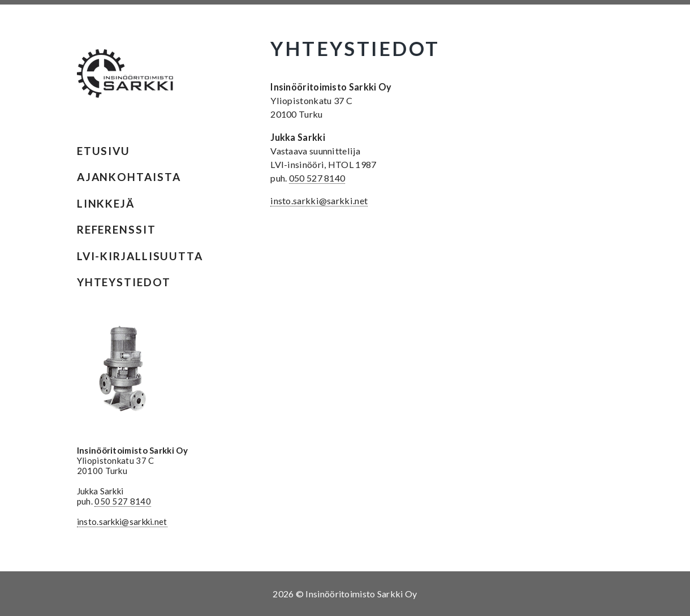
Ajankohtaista (129, 177)
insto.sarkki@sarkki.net (122, 522)
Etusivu (103, 151)
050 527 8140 (123, 501)
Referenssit (117, 229)
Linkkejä (106, 203)
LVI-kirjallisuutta (140, 256)
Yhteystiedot (124, 282)
